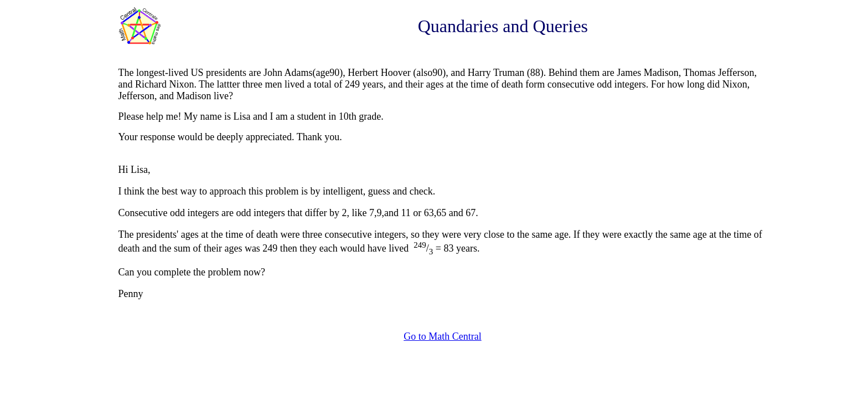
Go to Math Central (442, 336)
